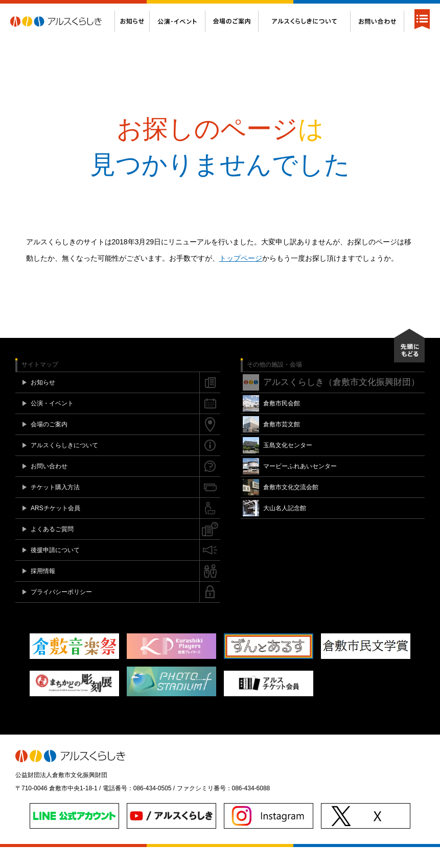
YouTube (406, 11)
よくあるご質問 (285, 11)
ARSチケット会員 (233, 11)
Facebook (375, 11)
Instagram (395, 11)
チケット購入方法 (179, 11)
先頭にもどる (409, 367)
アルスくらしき (62, 42)
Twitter (385, 11)
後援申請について (338, 11)
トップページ (241, 279)
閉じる (425, 11)
